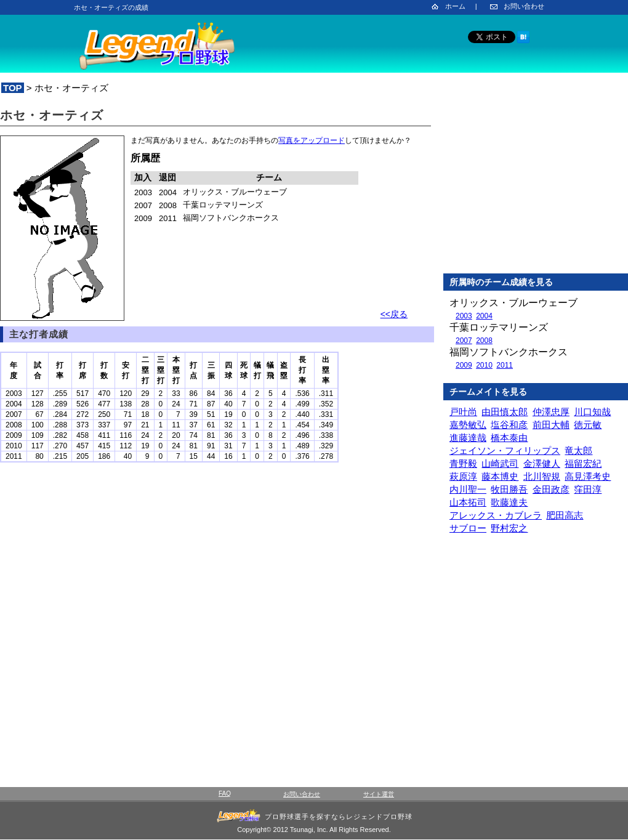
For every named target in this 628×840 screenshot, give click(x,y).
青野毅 (463, 463)
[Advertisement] (536, 184)
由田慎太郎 (505, 412)
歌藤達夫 (509, 502)
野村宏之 (509, 528)
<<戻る (394, 314)
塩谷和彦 (509, 425)
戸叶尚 (463, 412)
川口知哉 (592, 412)
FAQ (225, 794)
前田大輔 (551, 425)
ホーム (455, 6)
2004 (484, 316)
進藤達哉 (468, 438)
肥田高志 (565, 515)
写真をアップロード (312, 140)
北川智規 (542, 476)
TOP (13, 88)
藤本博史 (500, 476)
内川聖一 (468, 489)
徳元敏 (588, 425)
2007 (464, 341)
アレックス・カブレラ (496, 515)
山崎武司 (500, 463)
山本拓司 (468, 502)
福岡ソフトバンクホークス (509, 352)
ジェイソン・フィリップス (505, 450)
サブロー (468, 528)
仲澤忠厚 (551, 412)
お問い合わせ (524, 6)
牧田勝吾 (509, 489)
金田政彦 (551, 489)
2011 (505, 365)
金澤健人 (542, 463)
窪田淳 (588, 489)
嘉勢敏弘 (468, 425)
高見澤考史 (588, 476)
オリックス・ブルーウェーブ (513, 303)
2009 (464, 365)
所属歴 (145, 158)
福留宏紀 (583, 463)
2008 (484, 341)
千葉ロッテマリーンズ (499, 327)
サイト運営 (379, 794)
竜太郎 (578, 450)
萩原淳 (463, 476)
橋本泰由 (509, 438)
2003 (464, 316)
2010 (484, 365)
